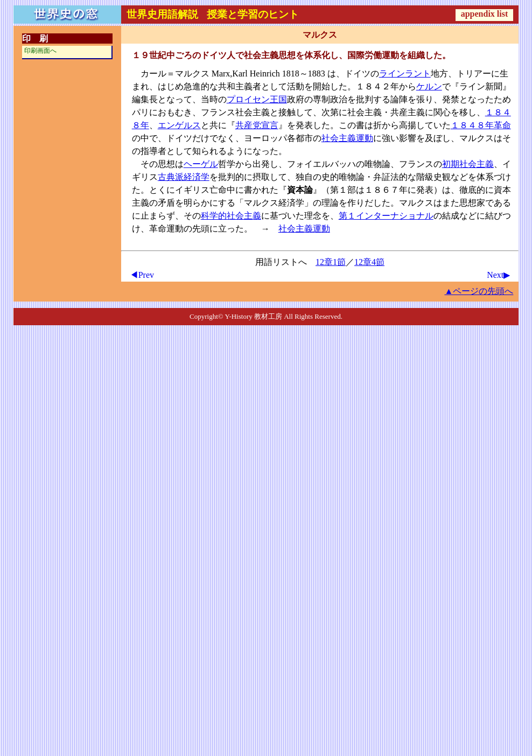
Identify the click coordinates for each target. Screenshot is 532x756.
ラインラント (405, 73)
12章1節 (331, 262)
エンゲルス (179, 125)
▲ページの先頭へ (479, 291)
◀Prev (142, 275)
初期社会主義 (468, 164)
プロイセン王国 (257, 99)
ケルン (429, 86)
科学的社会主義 (231, 216)
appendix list (485, 14)
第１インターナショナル (386, 216)
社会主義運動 (347, 138)
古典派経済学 (184, 177)
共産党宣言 (257, 125)
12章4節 (369, 262)
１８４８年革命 (481, 125)
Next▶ (498, 275)
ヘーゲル (201, 164)
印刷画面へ (40, 51)
